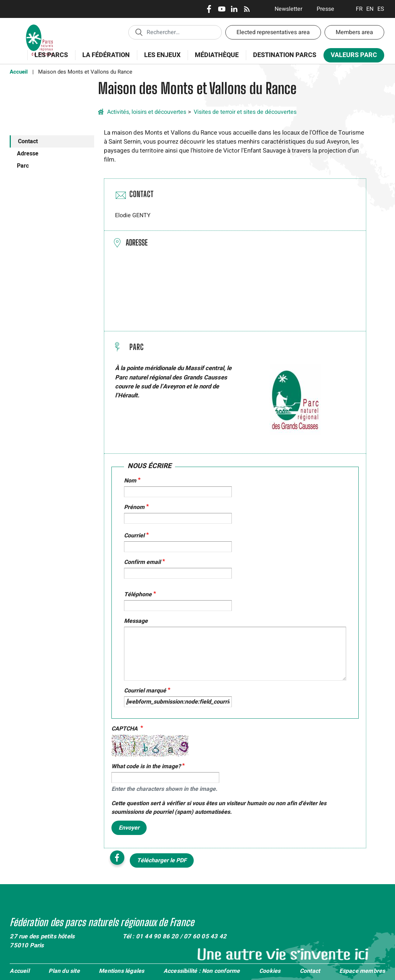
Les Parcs (51, 55)
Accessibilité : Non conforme (202, 971)
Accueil (19, 72)
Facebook (209, 9)
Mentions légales (121, 971)
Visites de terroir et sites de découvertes (245, 112)
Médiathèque (217, 55)
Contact (28, 141)
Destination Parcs (285, 55)
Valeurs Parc (354, 55)
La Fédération (106, 55)
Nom (130, 481)
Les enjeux (162, 55)
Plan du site (64, 971)
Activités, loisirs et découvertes (147, 112)
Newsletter (288, 9)
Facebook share (117, 858)
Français (359, 9)
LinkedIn (234, 9)
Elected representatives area (273, 32)
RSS (247, 9)
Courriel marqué (145, 691)
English (370, 9)
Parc (23, 166)
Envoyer (129, 828)
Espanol (381, 9)
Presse (325, 9)
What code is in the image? (146, 766)
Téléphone (138, 594)
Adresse (28, 154)
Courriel (134, 536)
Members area (354, 32)
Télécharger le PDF (162, 860)
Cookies (270, 971)
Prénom (134, 507)
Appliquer (139, 32)
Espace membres (362, 971)
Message (136, 621)
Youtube (222, 9)
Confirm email (142, 562)
